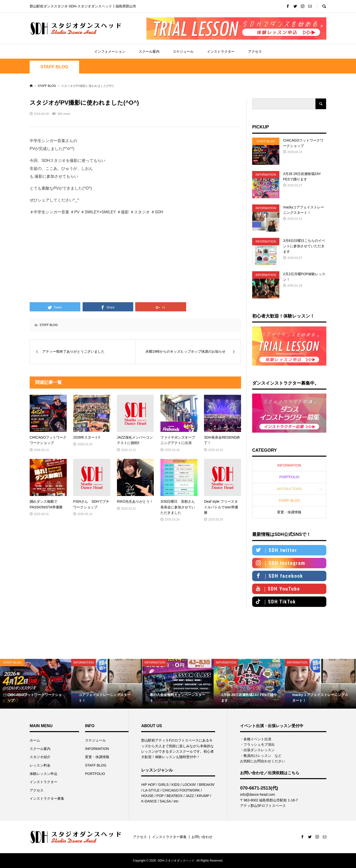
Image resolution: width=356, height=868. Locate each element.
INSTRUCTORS (289, 489)
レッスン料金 (40, 765)
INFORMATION (289, 465)
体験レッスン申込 (44, 774)
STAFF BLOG (54, 67)
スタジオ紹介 (40, 757)
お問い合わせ (202, 837)
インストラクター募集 (47, 798)
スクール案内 (149, 51)
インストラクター (221, 51)
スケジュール (183, 51)
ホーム (35, 740)
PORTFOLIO (289, 477)
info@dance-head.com (257, 794)
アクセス (255, 51)
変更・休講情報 (289, 512)
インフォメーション (110, 51)
